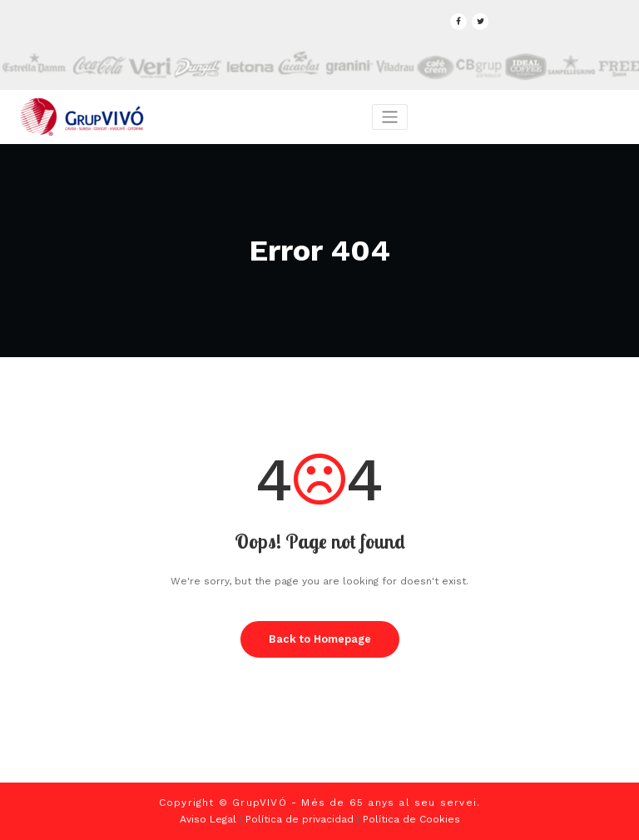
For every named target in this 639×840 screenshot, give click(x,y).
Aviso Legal (208, 819)
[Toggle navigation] (390, 117)
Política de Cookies (411, 819)
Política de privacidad (300, 819)
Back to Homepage (320, 639)
